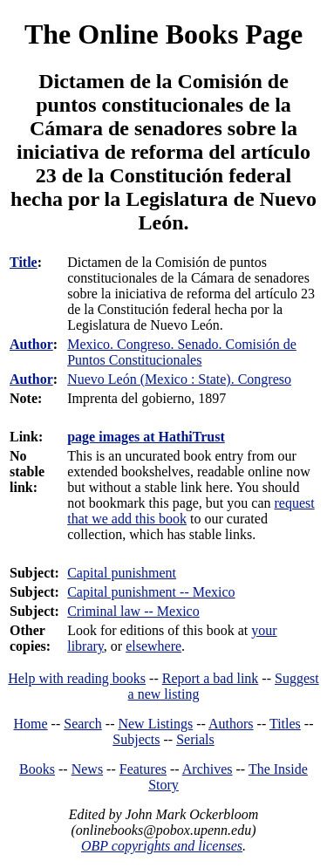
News (87, 769)
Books (37, 769)
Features (143, 769)
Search (83, 724)
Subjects (136, 739)
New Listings (155, 724)
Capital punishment (122, 573)
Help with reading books (77, 678)
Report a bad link (211, 678)
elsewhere (153, 646)
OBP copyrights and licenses (162, 846)
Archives (208, 769)
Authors (231, 724)
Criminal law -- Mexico (133, 611)
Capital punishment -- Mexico (151, 592)
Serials (195, 739)
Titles (285, 724)
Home (31, 724)
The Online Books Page (163, 34)
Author (31, 344)
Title (24, 262)
